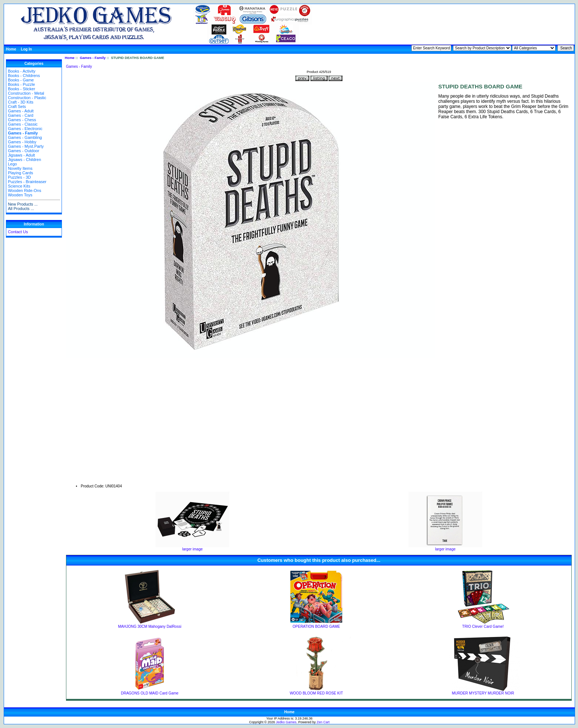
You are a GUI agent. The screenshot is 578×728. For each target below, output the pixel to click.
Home (11, 49)
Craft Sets (17, 106)
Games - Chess (22, 120)
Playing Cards (20, 173)
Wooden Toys (20, 195)
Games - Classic (23, 124)
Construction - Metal (26, 93)
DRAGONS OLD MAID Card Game (150, 693)
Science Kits (19, 186)
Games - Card (20, 115)
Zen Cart (323, 722)
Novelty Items (20, 168)
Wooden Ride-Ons (24, 190)
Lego (12, 164)
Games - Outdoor (23, 151)
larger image (192, 547)
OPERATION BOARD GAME (316, 626)
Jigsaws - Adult (21, 155)
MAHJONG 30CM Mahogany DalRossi (150, 626)
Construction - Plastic (27, 98)
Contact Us (18, 232)
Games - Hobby (22, 142)
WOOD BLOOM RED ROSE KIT (316, 693)
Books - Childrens (24, 76)
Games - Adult (21, 111)
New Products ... (23, 204)
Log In (27, 49)
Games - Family (93, 58)
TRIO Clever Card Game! (483, 626)
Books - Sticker (21, 89)
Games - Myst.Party (26, 146)
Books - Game (21, 80)
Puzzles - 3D (19, 177)
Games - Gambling (25, 137)
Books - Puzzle (21, 84)
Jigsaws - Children (24, 160)
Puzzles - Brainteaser (27, 182)
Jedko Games (286, 722)
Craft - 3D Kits (20, 102)
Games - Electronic (25, 129)
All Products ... (21, 209)
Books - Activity (22, 71)
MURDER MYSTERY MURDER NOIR (483, 693)
